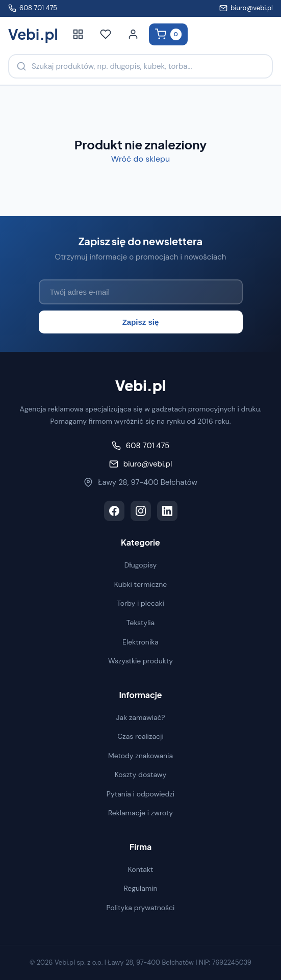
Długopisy (141, 565)
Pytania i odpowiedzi (140, 794)
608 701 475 (33, 8)
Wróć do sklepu (140, 159)
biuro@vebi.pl (246, 8)
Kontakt (141, 869)
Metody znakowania (140, 756)
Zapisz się (141, 322)
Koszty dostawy (141, 775)
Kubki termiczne (141, 584)
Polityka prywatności (141, 908)
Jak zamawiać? (141, 717)
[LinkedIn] (167, 511)
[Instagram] (141, 511)
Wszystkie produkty (140, 661)
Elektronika (140, 642)
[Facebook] (114, 511)
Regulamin (140, 888)
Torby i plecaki (140, 603)
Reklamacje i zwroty (140, 813)
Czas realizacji (140, 736)
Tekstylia (140, 623)
